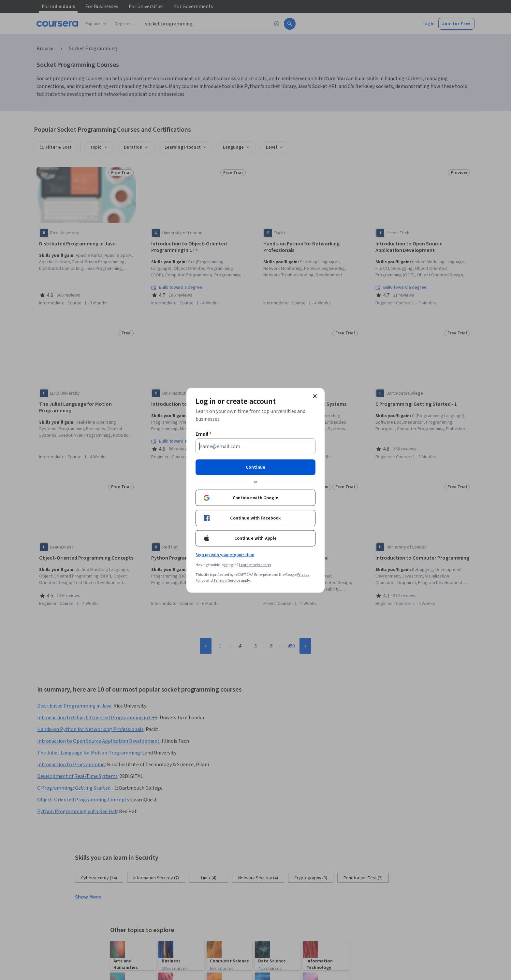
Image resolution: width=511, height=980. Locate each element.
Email (204, 434)
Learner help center (255, 565)
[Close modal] (315, 396)
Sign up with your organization (225, 555)
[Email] (255, 446)
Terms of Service (227, 580)
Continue (255, 467)
